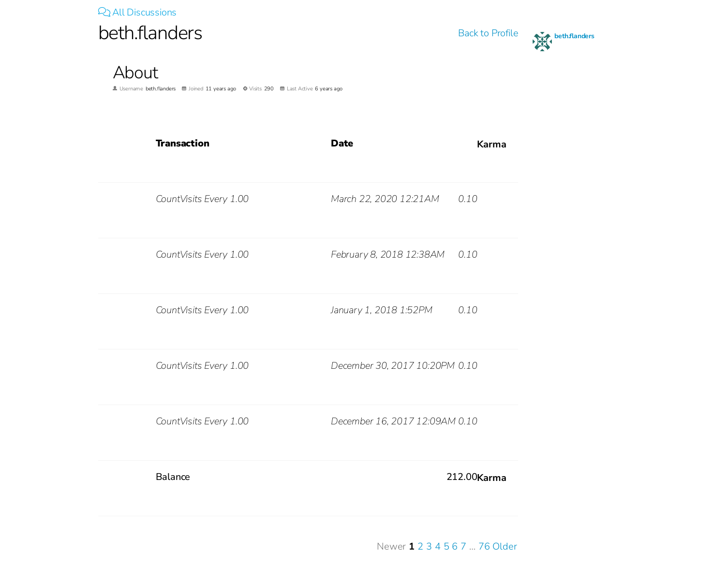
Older (505, 546)
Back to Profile (488, 33)
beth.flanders (574, 36)
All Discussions (138, 12)
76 (484, 546)
